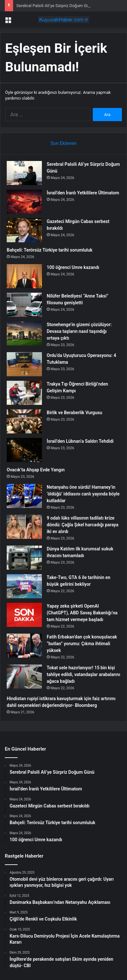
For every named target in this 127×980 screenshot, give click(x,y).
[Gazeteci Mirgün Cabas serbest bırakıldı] (24, 230)
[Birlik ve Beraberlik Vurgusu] (24, 421)
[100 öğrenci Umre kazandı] (24, 276)
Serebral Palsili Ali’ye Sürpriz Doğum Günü (55, 6)
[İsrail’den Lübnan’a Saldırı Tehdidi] (24, 450)
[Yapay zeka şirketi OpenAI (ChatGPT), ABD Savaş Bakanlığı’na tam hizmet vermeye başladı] (24, 615)
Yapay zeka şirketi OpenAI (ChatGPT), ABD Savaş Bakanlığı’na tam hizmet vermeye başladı (82, 613)
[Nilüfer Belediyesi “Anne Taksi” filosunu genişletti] (24, 305)
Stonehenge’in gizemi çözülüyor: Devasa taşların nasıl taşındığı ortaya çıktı (79, 331)
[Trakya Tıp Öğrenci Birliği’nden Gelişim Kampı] (24, 393)
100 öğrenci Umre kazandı (73, 267)
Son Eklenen (64, 143)
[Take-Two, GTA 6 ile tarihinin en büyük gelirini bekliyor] (24, 586)
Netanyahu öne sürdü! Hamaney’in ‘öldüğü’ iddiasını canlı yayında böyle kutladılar (83, 494)
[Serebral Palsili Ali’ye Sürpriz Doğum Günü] (24, 173)
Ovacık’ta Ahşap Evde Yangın (36, 470)
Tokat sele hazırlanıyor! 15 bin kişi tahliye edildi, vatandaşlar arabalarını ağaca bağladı (83, 674)
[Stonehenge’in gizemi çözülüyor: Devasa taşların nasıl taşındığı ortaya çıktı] (24, 333)
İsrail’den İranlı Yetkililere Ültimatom (83, 193)
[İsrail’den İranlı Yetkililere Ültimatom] (24, 202)
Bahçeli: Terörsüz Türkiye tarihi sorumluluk (50, 250)
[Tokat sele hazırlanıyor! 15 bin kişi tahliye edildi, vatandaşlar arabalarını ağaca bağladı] (24, 677)
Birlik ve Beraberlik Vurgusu (74, 413)
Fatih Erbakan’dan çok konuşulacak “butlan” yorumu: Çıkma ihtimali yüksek (82, 644)
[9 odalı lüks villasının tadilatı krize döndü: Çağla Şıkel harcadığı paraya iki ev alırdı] (24, 527)
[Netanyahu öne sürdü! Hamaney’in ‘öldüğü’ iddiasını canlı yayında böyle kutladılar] (24, 496)
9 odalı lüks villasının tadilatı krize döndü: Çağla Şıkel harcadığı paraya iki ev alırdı (83, 525)
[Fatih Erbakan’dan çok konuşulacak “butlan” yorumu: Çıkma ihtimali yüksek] (24, 646)
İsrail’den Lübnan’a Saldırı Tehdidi (80, 441)
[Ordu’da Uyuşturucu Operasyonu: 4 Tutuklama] (24, 364)
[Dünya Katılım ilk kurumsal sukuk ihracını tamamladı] (24, 558)
